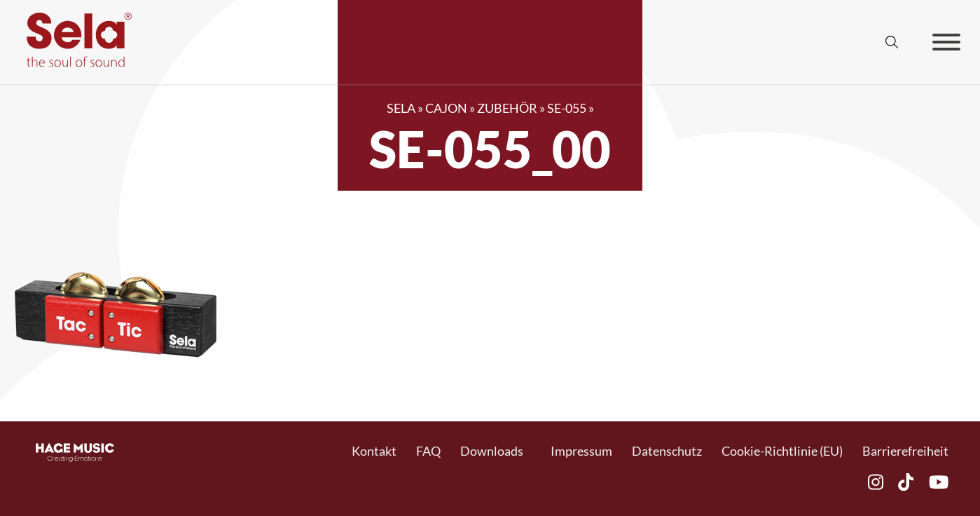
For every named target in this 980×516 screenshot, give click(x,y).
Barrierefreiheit (905, 451)
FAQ (428, 451)
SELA (401, 108)
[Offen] (946, 42)
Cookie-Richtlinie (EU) (782, 451)
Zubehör (507, 108)
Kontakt (374, 451)
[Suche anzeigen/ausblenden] (892, 42)
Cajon (446, 108)
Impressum (581, 451)
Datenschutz (667, 451)
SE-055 (567, 108)
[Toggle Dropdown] (531, 451)
